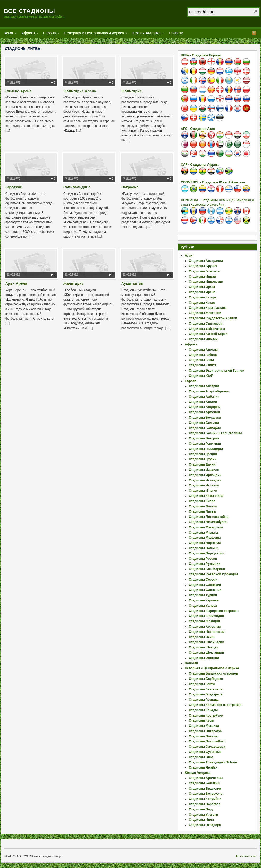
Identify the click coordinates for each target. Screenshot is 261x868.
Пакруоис (130, 187)
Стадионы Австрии (204, 386)
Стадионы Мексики (204, 726)
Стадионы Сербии (203, 580)
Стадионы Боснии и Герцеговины (215, 433)
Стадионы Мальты (203, 533)
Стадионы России (203, 559)
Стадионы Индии (202, 277)
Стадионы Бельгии (204, 423)
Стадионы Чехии (202, 637)
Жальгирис (132, 91)
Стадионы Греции (203, 454)
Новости (176, 33)
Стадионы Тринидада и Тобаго (213, 762)
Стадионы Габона (203, 355)
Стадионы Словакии (205, 585)
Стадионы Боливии (204, 783)
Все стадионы (30, 11)
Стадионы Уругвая (203, 815)
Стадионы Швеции (204, 647)
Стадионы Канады (203, 710)
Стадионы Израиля (204, 470)
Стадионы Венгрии (204, 438)
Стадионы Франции (204, 621)
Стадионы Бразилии (205, 789)
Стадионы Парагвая (205, 804)
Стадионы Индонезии (206, 282)
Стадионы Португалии (206, 553)
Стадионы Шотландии (206, 653)
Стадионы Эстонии (204, 658)
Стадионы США (201, 757)
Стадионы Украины (204, 600)
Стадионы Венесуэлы (206, 794)
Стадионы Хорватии (205, 627)
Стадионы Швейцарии (206, 642)
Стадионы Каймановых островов (215, 705)
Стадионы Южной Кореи (208, 334)
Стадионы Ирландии (205, 475)
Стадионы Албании (204, 397)
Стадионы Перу (201, 809)
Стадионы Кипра (202, 501)
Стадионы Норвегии (205, 543)
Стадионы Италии (203, 491)
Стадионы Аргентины (206, 778)
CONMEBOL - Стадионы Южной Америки (213, 182)
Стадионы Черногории (207, 632)
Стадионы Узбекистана (207, 329)
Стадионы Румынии (205, 564)
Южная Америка (146, 34)
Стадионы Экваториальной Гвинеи (216, 371)
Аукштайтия (132, 283)
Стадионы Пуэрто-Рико (207, 741)
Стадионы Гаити (202, 684)
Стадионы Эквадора (205, 825)
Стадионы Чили (201, 820)
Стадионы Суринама (205, 752)
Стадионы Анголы (203, 350)
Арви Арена (16, 283)
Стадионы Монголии (205, 313)
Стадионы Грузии (203, 459)
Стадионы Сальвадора (207, 747)
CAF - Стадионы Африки (200, 165)
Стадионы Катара (203, 297)
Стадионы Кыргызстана (208, 308)
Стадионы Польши (204, 548)
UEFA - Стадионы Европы (201, 55)
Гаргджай (14, 187)
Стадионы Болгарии (205, 428)
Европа (50, 34)
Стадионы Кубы (201, 720)
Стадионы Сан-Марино (207, 569)
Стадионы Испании (204, 485)
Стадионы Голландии (206, 449)
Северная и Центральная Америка (94, 34)
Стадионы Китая (202, 303)
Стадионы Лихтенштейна (209, 517)
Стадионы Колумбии (205, 799)
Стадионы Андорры (205, 407)
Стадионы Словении (205, 590)
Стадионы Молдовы (205, 538)
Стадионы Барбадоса (206, 679)
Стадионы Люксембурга (208, 522)
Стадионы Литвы (202, 511)
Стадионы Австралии (206, 261)
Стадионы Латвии (203, 506)
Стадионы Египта (203, 365)
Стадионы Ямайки (203, 767)
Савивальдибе (77, 187)
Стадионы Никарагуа (205, 731)
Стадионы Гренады (204, 700)
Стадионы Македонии (206, 527)
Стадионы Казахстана (206, 496)
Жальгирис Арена (80, 91)
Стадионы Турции (203, 595)
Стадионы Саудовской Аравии (213, 318)
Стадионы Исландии (205, 480)
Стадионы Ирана (202, 292)
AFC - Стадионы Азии (198, 129)
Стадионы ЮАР (201, 376)
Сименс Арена (18, 91)
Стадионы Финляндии (206, 616)
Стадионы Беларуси (205, 418)
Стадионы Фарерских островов (214, 611)
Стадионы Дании (202, 464)
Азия (9, 34)
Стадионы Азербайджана (209, 391)
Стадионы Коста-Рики (206, 715)
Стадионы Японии (203, 339)
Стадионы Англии (203, 402)
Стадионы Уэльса (203, 606)
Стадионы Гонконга (204, 271)
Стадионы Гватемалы (206, 689)
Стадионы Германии (205, 444)
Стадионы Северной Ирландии (213, 574)
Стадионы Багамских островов (213, 673)
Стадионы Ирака (202, 287)
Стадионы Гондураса (206, 694)
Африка (28, 34)
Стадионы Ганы (201, 360)
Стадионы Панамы (204, 736)
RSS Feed (254, 33)
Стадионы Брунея (203, 266)
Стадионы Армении (204, 412)
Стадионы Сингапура (206, 324)
